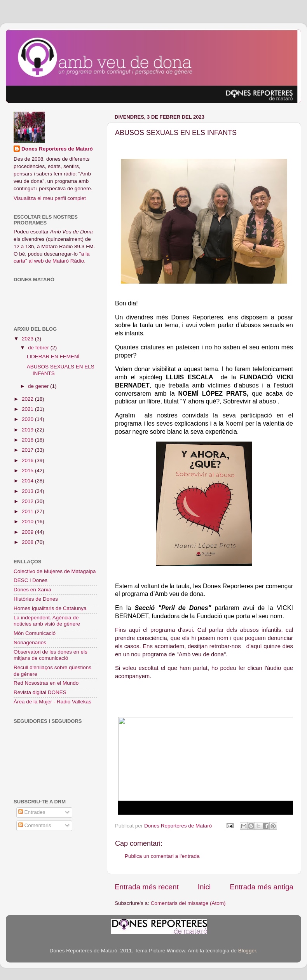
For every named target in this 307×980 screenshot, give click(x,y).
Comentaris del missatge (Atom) (188, 903)
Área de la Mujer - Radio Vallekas (52, 702)
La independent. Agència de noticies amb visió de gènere (47, 621)
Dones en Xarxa (32, 590)
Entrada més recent (147, 887)
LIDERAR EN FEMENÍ (53, 357)
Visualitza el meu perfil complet (50, 198)
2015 (28, 471)
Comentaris (35, 825)
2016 (28, 460)
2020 (28, 419)
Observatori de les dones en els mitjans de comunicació (51, 655)
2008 (28, 542)
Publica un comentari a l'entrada (162, 856)
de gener (39, 386)
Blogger (247, 951)
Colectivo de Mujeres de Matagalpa (55, 571)
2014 (28, 481)
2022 (28, 399)
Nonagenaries (30, 643)
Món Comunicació (35, 633)
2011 (28, 511)
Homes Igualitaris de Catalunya (50, 608)
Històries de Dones (36, 599)
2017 (28, 450)
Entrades (32, 812)
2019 (28, 430)
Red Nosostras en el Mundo (46, 683)
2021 (28, 409)
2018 (28, 440)
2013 (28, 491)
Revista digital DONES (40, 692)
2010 (28, 522)
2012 (28, 501)
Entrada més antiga (262, 887)
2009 (28, 532)
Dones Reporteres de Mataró (57, 149)
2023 (28, 339)
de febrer (39, 348)
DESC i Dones (31, 580)
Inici (204, 887)
